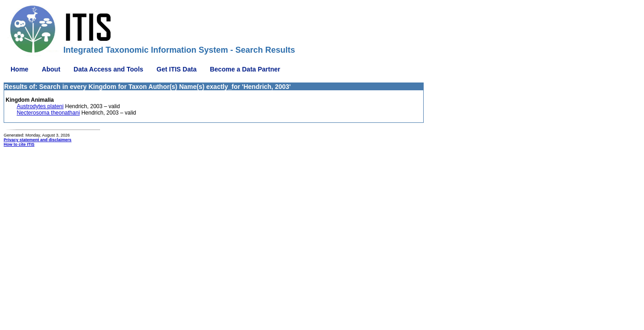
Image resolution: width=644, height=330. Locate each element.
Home (20, 69)
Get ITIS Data (176, 69)
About (51, 69)
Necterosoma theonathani (48, 113)
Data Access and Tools (108, 69)
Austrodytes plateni (40, 106)
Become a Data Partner (245, 69)
